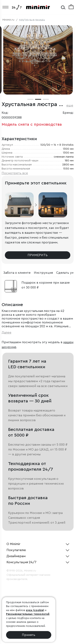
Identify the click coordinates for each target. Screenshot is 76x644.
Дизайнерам (16, 556)
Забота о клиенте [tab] (17, 273)
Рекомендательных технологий (28, 614)
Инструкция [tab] (43, 273)
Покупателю (16, 550)
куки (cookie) (35, 610)
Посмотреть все (15, 173)
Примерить (38, 255)
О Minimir (13, 544)
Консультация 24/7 (21, 562)
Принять (29, 635)
